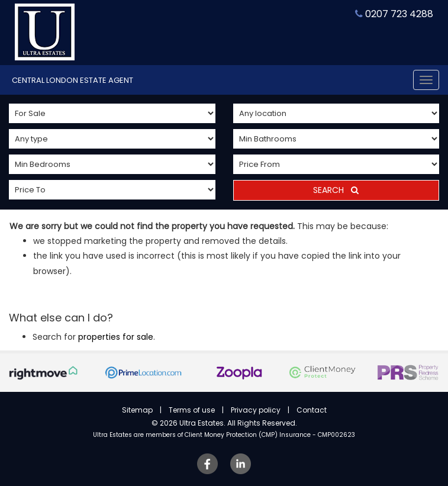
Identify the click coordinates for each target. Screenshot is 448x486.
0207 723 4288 (394, 14)
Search (336, 190)
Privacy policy (256, 410)
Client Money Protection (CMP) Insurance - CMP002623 (270, 435)
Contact (312, 410)
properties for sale (116, 337)
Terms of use (192, 410)
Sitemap (137, 410)
